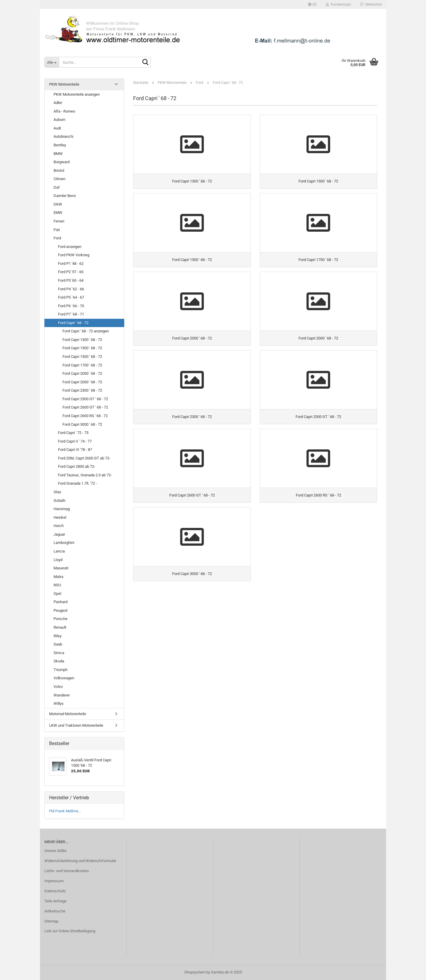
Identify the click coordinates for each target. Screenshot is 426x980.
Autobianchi (63, 136)
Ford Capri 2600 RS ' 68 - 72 (85, 416)
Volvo (58, 687)
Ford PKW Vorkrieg (74, 255)
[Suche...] (52, 62)
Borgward (62, 162)
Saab (58, 644)
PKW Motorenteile (64, 84)
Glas (57, 492)
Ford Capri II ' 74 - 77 (75, 441)
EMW (58, 213)
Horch (59, 526)
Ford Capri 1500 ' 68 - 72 (82, 348)
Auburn (59, 120)
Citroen (59, 179)
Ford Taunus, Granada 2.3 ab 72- (85, 475)
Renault (60, 627)
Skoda (59, 661)
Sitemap (51, 921)
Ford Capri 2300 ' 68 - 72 (82, 390)
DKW (58, 204)
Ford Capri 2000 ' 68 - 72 (82, 373)
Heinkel (60, 517)
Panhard (60, 602)
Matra (58, 577)
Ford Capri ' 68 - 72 (73, 323)
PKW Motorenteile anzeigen (77, 94)
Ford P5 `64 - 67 (71, 297)
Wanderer (62, 695)
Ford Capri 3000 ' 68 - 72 (82, 424)
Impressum (54, 881)
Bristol (59, 170)
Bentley (60, 145)
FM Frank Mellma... (65, 811)
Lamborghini (64, 543)
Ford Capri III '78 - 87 (75, 450)
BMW (58, 154)
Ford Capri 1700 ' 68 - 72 (82, 365)
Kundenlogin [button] (338, 4)
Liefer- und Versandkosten (67, 871)
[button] (312, 4)
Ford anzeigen (70, 247)
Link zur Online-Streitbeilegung (70, 931)
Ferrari (59, 221)
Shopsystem (195, 972)
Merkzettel (371, 4)
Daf (57, 187)
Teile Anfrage (55, 901)
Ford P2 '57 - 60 (71, 272)
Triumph (60, 670)
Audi (57, 128)
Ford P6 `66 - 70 (71, 306)
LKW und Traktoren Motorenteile (76, 725)
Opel (57, 594)
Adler (58, 103)
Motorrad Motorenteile (68, 714)
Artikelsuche (55, 911)
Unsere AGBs (55, 851)
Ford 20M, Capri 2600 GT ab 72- (84, 458)
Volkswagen (64, 678)
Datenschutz (55, 891)
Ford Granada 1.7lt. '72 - (78, 483)
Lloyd (58, 560)
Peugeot (60, 610)
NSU (57, 585)
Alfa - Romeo (64, 111)
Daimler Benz (65, 196)
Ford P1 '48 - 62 (71, 264)
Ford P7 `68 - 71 (71, 314)
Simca (59, 653)
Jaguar (59, 534)
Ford (57, 238)
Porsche (60, 619)
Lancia (59, 551)
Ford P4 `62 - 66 (71, 289)
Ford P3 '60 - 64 (71, 280)
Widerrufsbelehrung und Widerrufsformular (80, 861)
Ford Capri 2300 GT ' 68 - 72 (85, 399)
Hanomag (62, 509)
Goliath (59, 501)
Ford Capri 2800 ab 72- (77, 466)
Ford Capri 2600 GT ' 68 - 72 (85, 407)
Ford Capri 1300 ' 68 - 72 (82, 340)
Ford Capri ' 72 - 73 (73, 433)
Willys (59, 703)
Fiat (57, 230)
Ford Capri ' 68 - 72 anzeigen (86, 331)
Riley (58, 636)
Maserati (61, 568)
